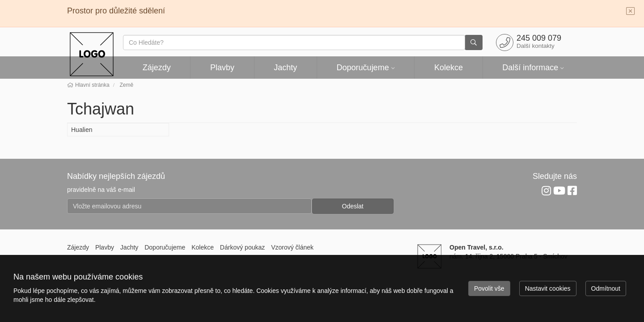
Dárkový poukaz (242, 247)
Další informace (530, 68)
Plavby (222, 68)
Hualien (82, 130)
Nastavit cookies (548, 288)
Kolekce (449, 68)
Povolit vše (489, 288)
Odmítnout (606, 288)
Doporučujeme (363, 68)
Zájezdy (157, 68)
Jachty (285, 68)
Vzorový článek (292, 247)
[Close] (631, 12)
